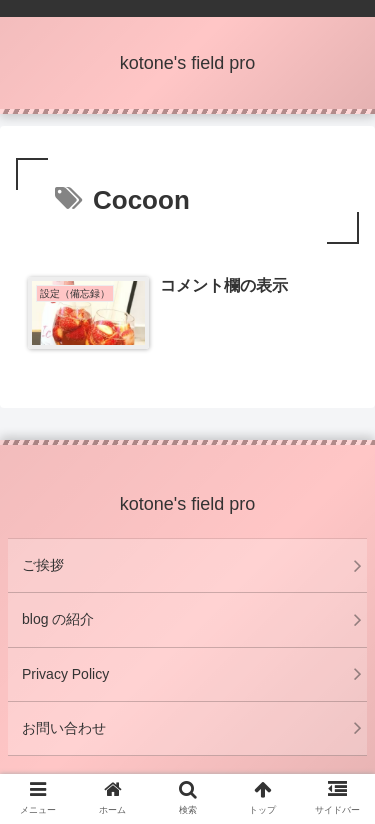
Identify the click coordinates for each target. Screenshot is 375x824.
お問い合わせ (64, 728)
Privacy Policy (65, 674)
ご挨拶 (43, 565)
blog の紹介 (58, 619)
